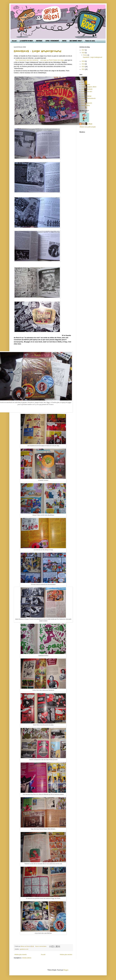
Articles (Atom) (27, 958)
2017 (83, 50)
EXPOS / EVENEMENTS (52, 41)
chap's (83, 78)
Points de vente (90, 41)
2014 (83, 64)
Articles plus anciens (66, 955)
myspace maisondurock (88, 98)
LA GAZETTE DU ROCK (26, 41)
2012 (83, 69)
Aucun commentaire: (41, 946)
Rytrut (83, 101)
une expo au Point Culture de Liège (52, 60)
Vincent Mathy (86, 105)
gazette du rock (24, 949)
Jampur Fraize (86, 85)
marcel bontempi (86, 96)
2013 (83, 67)
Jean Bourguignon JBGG (89, 87)
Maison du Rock (87, 124)
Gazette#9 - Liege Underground (37, 51)
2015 (83, 61)
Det (82, 80)
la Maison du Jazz (87, 91)
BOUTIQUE (39, 41)
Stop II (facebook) (87, 103)
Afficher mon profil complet (88, 127)
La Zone (84, 94)
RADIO (64, 41)
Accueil (14, 41)
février (85, 55)
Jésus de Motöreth (87, 89)
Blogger (66, 970)
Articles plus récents (20, 955)
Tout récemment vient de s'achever (27, 60)
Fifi (82, 82)
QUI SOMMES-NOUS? (76, 41)
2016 (83, 53)
